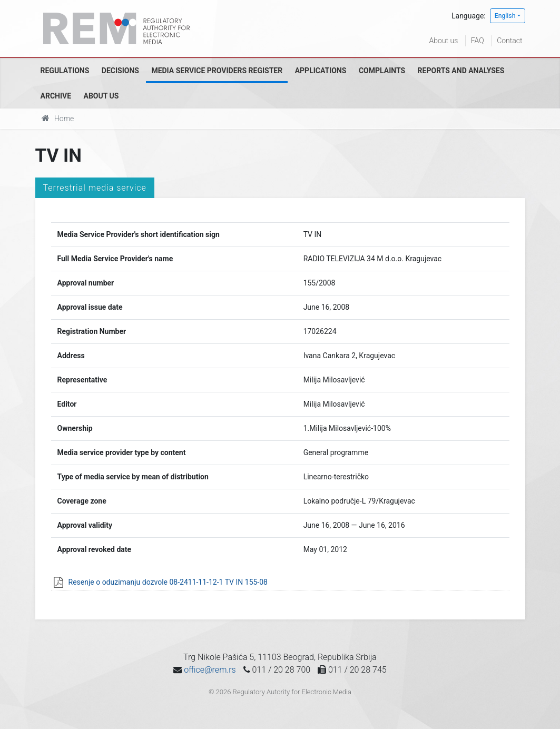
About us (444, 41)
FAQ (478, 41)
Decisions (120, 71)
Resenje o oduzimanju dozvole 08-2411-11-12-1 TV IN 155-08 (168, 582)
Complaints (382, 71)
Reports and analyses (461, 71)
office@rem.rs (210, 670)
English (505, 16)
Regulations (65, 71)
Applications (321, 71)
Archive (56, 96)
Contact (509, 41)
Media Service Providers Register (217, 71)
